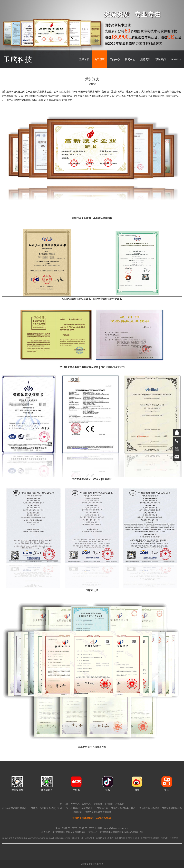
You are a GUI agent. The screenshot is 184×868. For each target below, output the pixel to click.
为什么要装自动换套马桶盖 (79, 808)
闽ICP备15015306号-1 (92, 864)
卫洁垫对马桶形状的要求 (123, 808)
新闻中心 (130, 59)
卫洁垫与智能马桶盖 (149, 808)
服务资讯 (145, 59)
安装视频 (98, 804)
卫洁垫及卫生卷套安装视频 (98, 812)
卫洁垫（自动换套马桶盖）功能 (46, 808)
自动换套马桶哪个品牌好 (14, 808)
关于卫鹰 (100, 59)
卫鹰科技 (18, 59)
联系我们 (161, 59)
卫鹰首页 (84, 59)
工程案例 (109, 804)
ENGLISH (176, 59)
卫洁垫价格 (103, 808)
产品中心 (115, 59)
